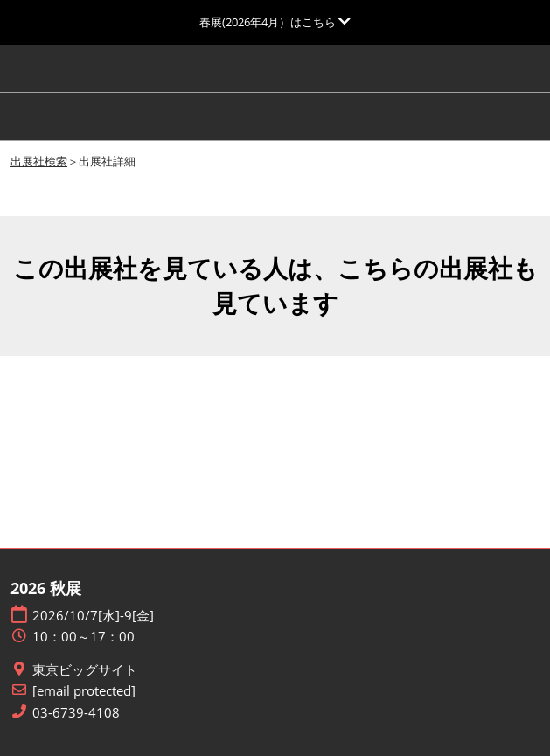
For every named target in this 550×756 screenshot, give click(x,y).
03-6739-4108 (76, 713)
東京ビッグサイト (85, 670)
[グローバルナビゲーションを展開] (275, 22)
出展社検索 (39, 161)
